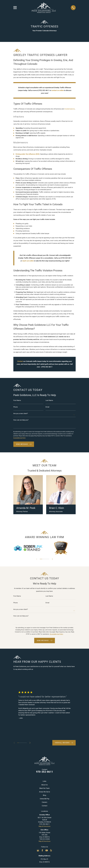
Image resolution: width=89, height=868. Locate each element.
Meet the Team (45, 789)
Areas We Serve (45, 792)
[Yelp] (51, 851)
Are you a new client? (21, 414)
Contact (45, 806)
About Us (44, 785)
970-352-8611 (45, 773)
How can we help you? (21, 420)
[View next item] (53, 560)
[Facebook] (42, 851)
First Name (17, 400)
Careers (44, 803)
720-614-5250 (45, 840)
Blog (45, 796)
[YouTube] (47, 851)
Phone (16, 407)
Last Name (49, 400)
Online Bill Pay (45, 799)
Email (47, 407)
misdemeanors (70, 109)
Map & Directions (45, 827)
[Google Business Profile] (38, 851)
